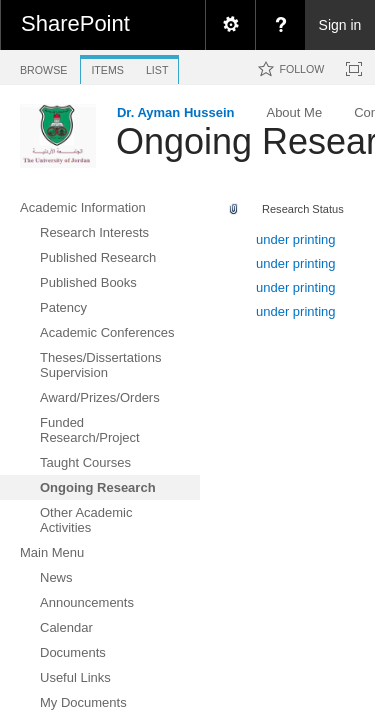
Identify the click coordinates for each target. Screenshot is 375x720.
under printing (296, 239)
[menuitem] (230, 25)
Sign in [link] (340, 25)
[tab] (43, 66)
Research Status (303, 209)
